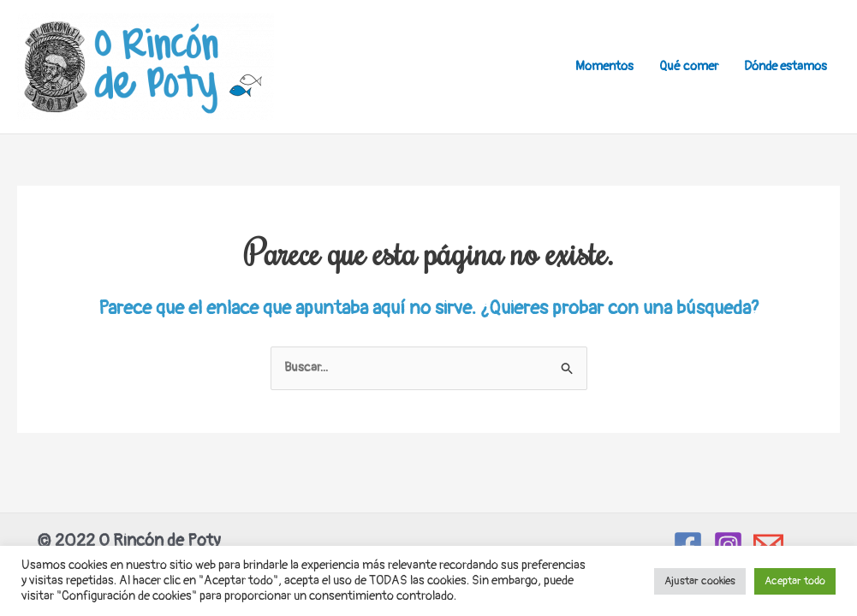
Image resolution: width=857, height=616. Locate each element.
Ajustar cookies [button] (700, 581)
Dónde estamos (786, 66)
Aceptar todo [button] (795, 581)
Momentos (604, 66)
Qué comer (689, 66)
